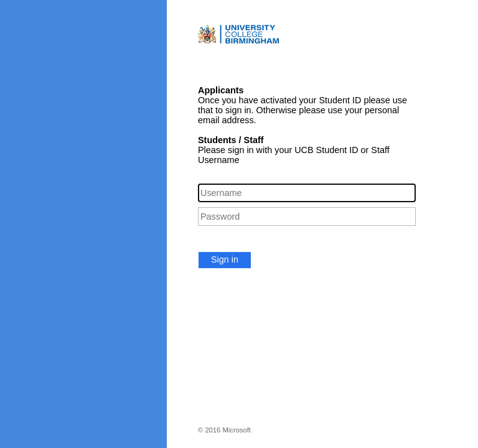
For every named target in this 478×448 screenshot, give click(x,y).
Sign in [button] (225, 259)
